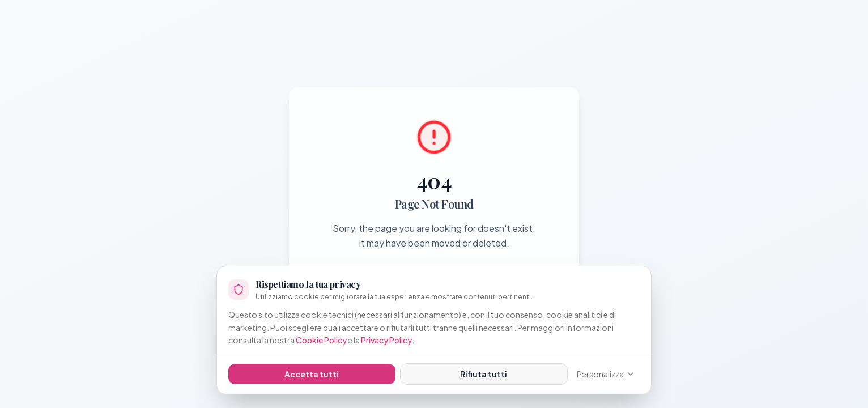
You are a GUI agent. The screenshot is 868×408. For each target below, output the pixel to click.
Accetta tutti (312, 374)
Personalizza (606, 374)
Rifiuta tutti (484, 374)
